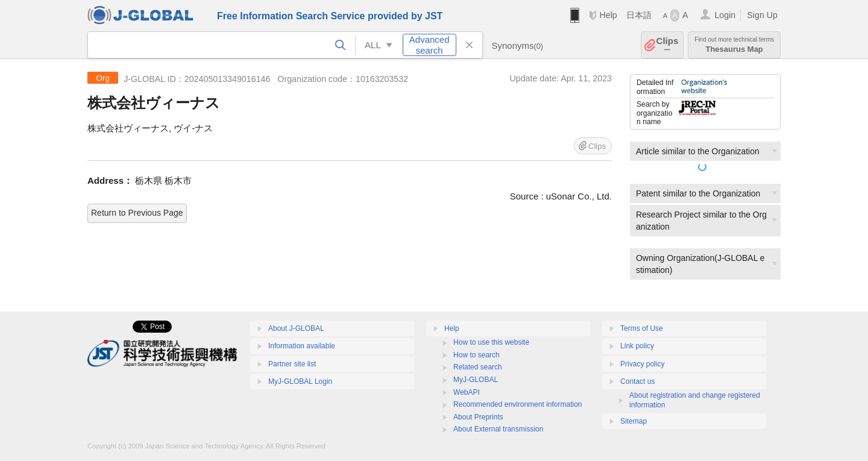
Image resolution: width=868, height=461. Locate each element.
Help (608, 15)
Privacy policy (642, 364)
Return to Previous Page (137, 213)
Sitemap (634, 421)
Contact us (637, 381)
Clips (668, 45)
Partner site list (292, 364)
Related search (478, 367)
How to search (476, 355)
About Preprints (478, 417)
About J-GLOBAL (296, 328)
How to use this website (491, 342)
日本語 (639, 15)
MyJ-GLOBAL (476, 380)
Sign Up (762, 15)
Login (725, 15)
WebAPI (467, 392)
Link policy (637, 346)
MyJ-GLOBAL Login (300, 381)
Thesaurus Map (734, 45)
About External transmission (498, 429)
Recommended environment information (517, 404)
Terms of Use (642, 328)
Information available (302, 346)
